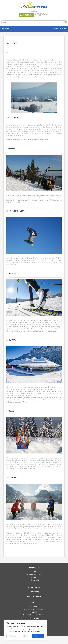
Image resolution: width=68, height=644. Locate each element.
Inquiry (35, 577)
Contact (35, 583)
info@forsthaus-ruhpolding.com (36, 615)
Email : (25, 615)
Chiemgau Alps (35, 580)
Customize (13, 636)
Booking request (26, 15)
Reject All (25, 636)
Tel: (28, 618)
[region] (25, 630)
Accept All (38, 636)
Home (35, 572)
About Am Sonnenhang (35, 574)
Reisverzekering (35, 592)
